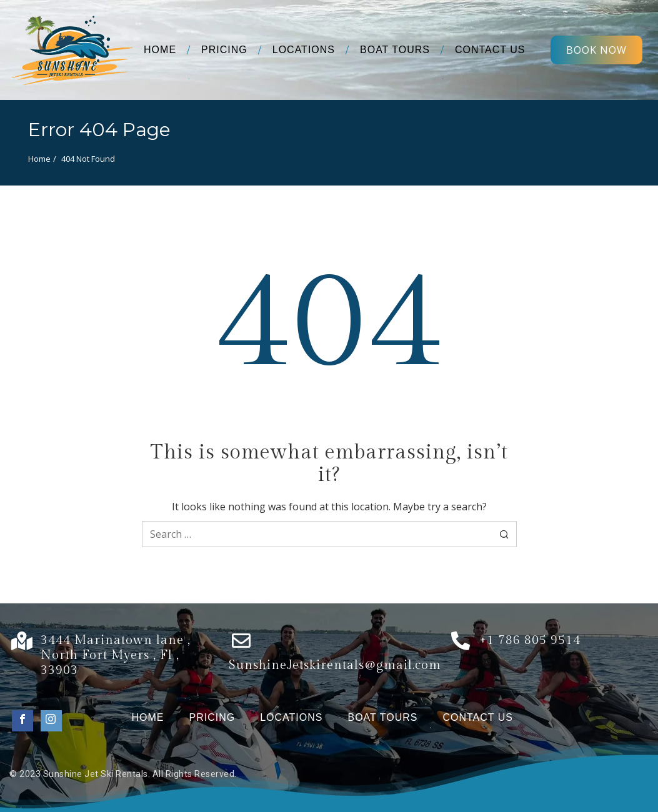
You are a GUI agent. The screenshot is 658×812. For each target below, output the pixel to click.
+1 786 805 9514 (530, 640)
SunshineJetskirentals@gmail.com (335, 665)
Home (39, 159)
